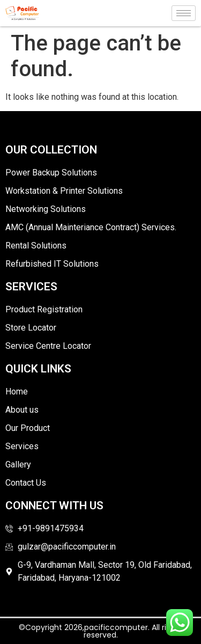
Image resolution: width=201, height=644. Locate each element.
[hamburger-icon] (184, 13)
